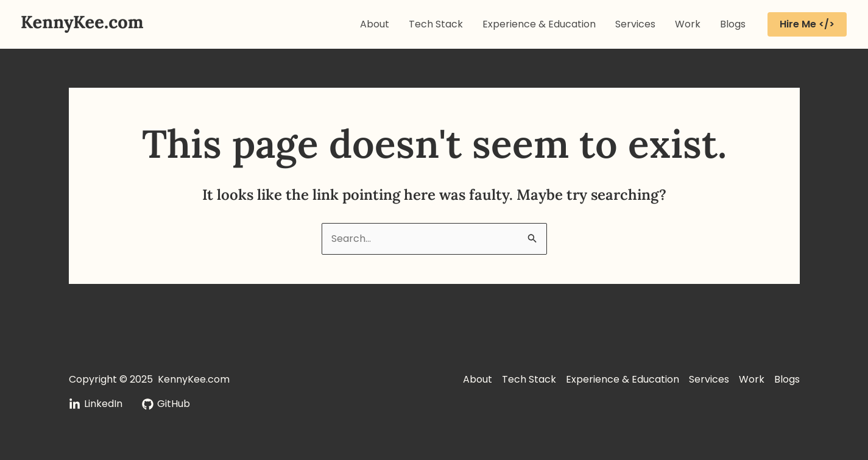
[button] (807, 24)
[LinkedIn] (95, 404)
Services (635, 24)
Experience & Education (539, 24)
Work (688, 24)
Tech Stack (436, 24)
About (375, 24)
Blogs (733, 24)
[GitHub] (166, 404)
